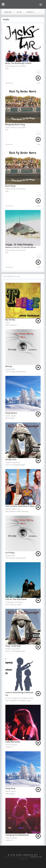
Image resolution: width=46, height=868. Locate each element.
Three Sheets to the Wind (15, 66)
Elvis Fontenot (11, 325)
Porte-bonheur (11, 745)
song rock (10, 788)
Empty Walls (10, 369)
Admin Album (11, 416)
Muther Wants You (13, 509)
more (30, 12)
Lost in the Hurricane (16, 599)
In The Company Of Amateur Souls (19, 698)
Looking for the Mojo (14, 602)
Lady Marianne (13, 742)
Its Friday (10, 553)
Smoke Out (11, 459)
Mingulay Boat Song (15, 124)
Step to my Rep (13, 646)
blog (19, 12)
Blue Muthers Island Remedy (17, 511)
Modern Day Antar (13, 462)
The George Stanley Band (16, 372)
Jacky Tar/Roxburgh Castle (18, 63)
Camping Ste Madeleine (17, 835)
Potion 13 (9, 747)
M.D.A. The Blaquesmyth (15, 465)
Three (8, 323)
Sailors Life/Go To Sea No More (20, 247)
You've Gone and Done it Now (20, 506)
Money (9, 366)
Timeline (8, 12)
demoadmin (10, 418)
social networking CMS (16, 857)
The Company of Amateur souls (18, 700)
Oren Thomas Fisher (14, 605)
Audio (6, 19)
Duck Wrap (10, 186)
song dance (11, 413)
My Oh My (10, 320)
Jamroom (23, 859)
